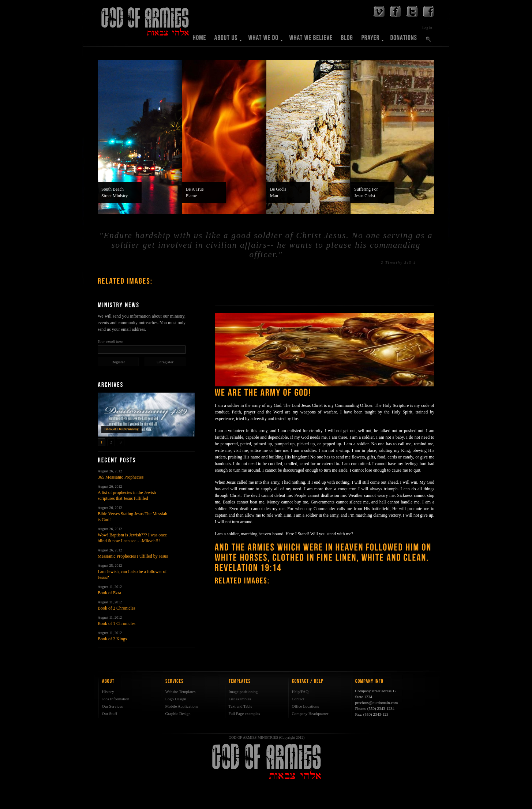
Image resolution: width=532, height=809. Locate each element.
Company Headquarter (310, 714)
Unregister (165, 362)
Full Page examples (244, 714)
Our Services (113, 706)
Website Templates (181, 692)
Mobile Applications (182, 706)
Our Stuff (110, 714)
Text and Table (241, 706)
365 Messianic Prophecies (121, 477)
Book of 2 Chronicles (117, 608)
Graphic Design (178, 714)
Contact (298, 699)
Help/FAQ (300, 692)
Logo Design (176, 699)
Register (118, 362)
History (108, 692)
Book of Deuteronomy (121, 429)
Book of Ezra (109, 593)
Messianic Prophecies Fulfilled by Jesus (133, 556)
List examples (240, 699)
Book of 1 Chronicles (117, 623)
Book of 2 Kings (112, 639)
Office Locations (306, 706)
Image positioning (243, 692)
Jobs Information (116, 699)
